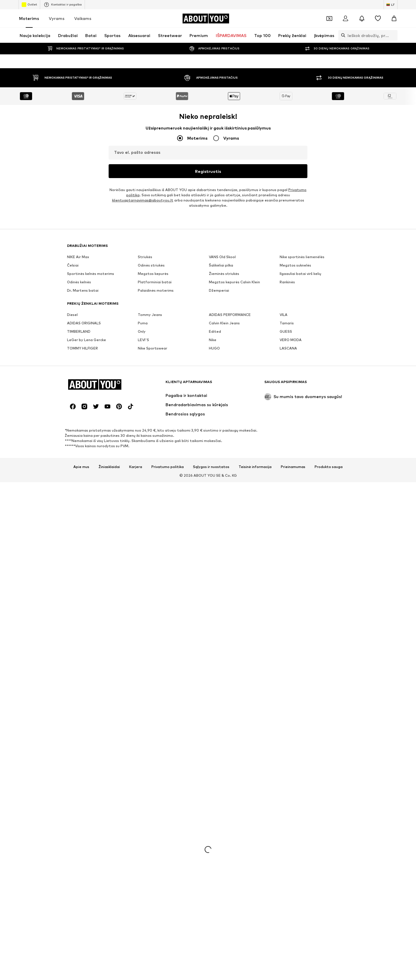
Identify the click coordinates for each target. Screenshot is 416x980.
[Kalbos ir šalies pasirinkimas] (391, 5)
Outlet (29, 5)
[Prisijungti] (346, 19)
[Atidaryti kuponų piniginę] (329, 19)
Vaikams (83, 18)
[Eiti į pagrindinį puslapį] (206, 19)
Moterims (29, 18)
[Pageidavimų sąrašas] (378, 19)
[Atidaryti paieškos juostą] (342, 35)
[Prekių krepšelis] (394, 19)
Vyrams (57, 18)
